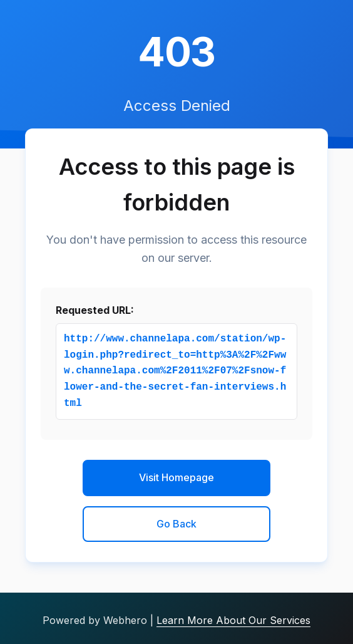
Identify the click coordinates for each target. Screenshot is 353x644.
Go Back (176, 524)
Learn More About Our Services (233, 620)
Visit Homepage (176, 477)
